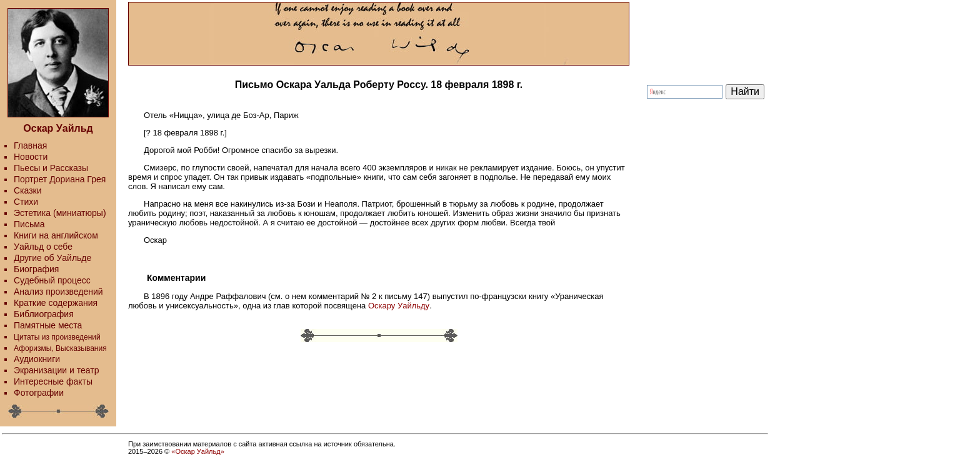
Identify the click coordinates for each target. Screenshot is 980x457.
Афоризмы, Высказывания (60, 348)
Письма (29, 224)
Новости (31, 157)
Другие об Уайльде (52, 258)
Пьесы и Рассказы (51, 168)
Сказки (28, 190)
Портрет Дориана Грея (60, 179)
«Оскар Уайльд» (197, 451)
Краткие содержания (56, 303)
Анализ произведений (58, 292)
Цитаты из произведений (57, 337)
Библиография (44, 314)
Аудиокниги (37, 359)
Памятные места (48, 325)
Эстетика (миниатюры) (60, 213)
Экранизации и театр (57, 370)
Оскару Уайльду (399, 306)
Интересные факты (53, 381)
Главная (30, 145)
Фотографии (39, 393)
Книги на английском (56, 235)
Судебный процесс (52, 280)
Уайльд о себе (43, 247)
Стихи (26, 202)
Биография (36, 269)
